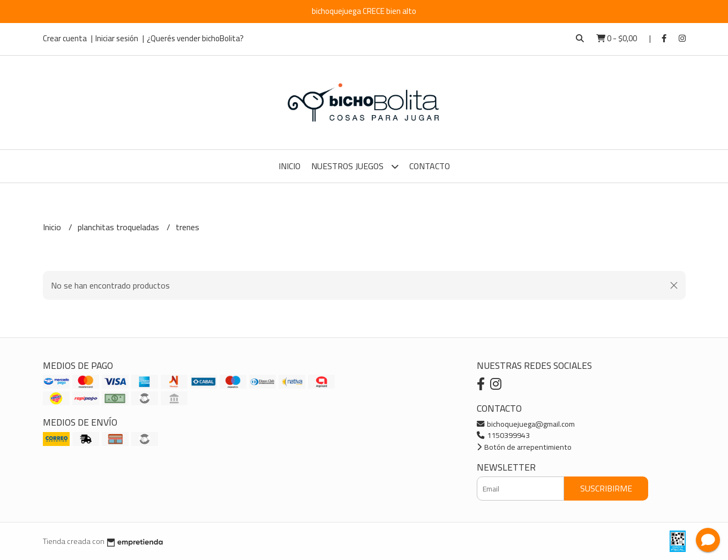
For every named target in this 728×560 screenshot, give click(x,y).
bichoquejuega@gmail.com (526, 424)
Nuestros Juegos (355, 166)
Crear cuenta (65, 38)
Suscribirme (606, 488)
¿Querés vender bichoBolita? (195, 38)
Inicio (290, 166)
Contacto (430, 166)
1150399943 (503, 435)
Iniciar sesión (117, 38)
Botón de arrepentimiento (524, 447)
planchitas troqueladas (119, 227)
